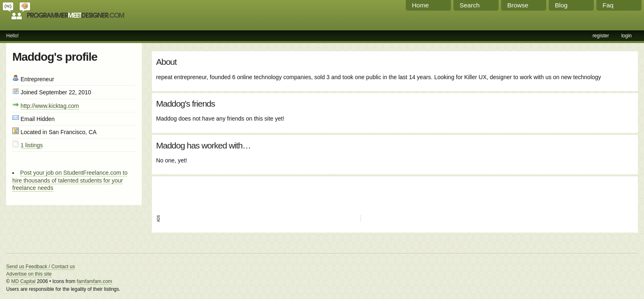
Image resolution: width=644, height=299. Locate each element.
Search (470, 5)
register (601, 36)
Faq (608, 5)
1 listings (32, 145)
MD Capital (23, 281)
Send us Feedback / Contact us (40, 267)
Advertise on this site (29, 274)
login (627, 36)
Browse (518, 5)
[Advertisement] (252, 193)
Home (420, 5)
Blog (561, 5)
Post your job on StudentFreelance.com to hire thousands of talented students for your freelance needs (70, 180)
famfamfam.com (94, 281)
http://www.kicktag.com (50, 106)
